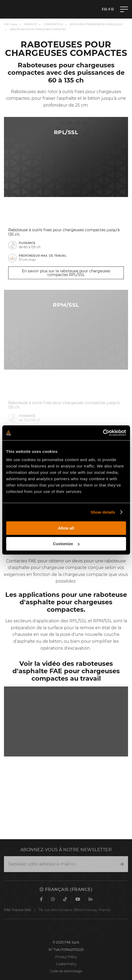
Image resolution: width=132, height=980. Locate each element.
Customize (66, 544)
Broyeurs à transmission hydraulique (96, 24)
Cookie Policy (66, 964)
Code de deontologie (66, 971)
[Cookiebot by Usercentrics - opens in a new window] (103, 433)
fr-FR (108, 9)
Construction (53, 24)
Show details (103, 512)
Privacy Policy (66, 957)
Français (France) (66, 889)
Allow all (66, 528)
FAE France (11, 24)
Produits (31, 24)
